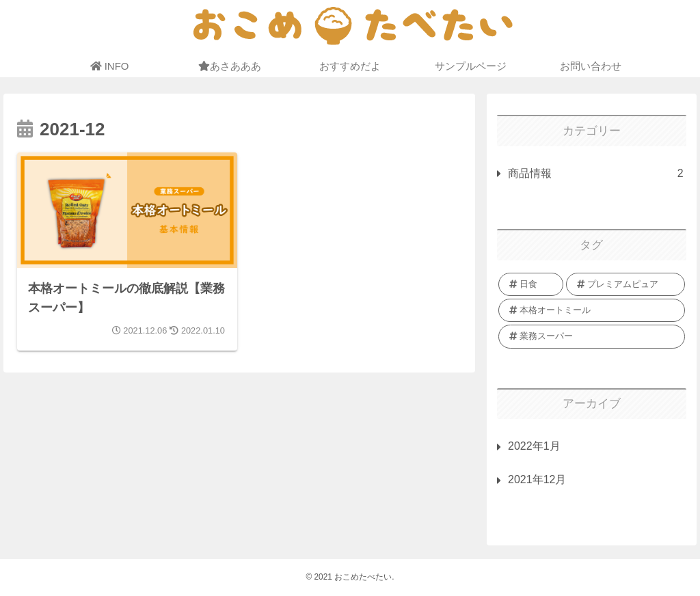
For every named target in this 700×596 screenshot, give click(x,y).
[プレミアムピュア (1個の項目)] (625, 284)
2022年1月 (534, 446)
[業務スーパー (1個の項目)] (591, 336)
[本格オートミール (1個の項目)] (591, 310)
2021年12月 (537, 479)
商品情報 (595, 174)
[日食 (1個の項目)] (531, 284)
